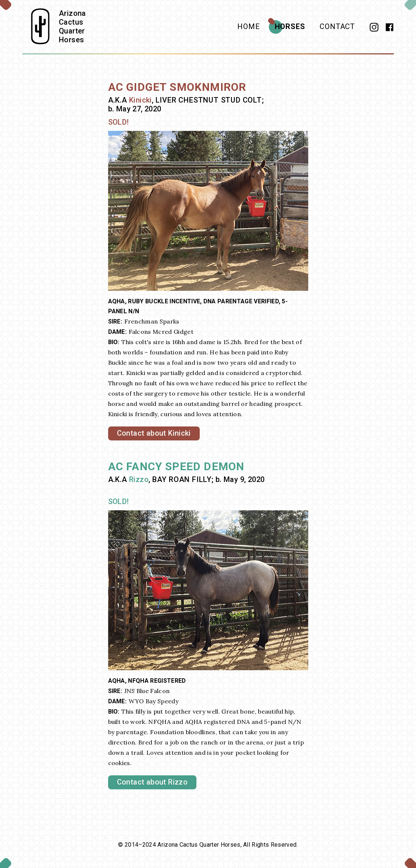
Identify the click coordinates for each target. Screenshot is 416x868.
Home (248, 26)
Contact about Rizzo (152, 782)
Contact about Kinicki (154, 433)
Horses (290, 26)
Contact (337, 26)
